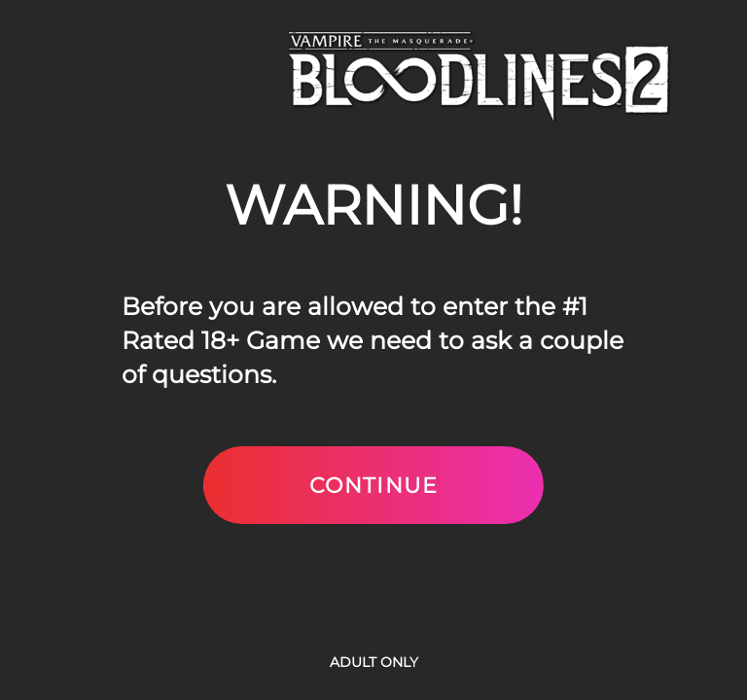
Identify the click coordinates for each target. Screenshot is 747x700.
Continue (373, 485)
